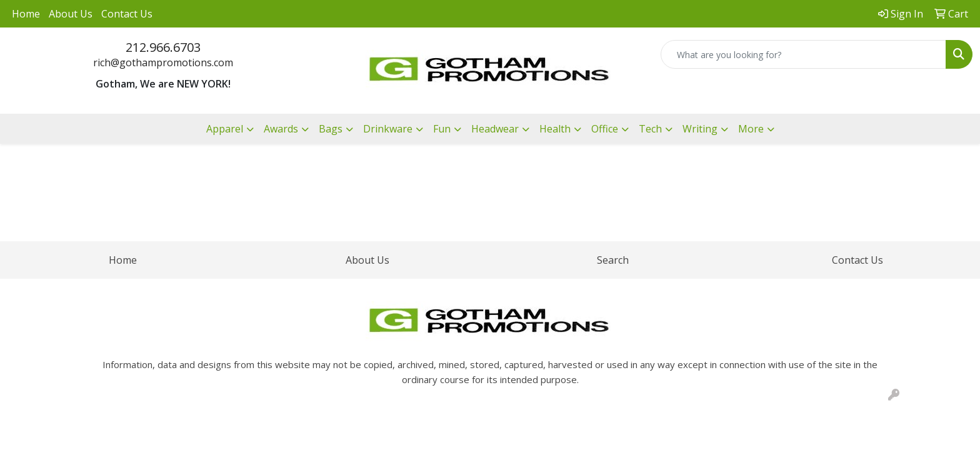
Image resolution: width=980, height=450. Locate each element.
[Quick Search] (803, 54)
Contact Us (127, 14)
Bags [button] (331, 129)
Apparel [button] (225, 129)
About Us (71, 14)
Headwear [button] (495, 129)
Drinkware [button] (388, 129)
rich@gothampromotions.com (163, 62)
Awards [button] (281, 129)
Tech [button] (650, 129)
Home (26, 14)
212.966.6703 (163, 47)
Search (613, 260)
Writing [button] (700, 129)
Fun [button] (442, 129)
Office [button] (605, 129)
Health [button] (555, 129)
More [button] (751, 129)
